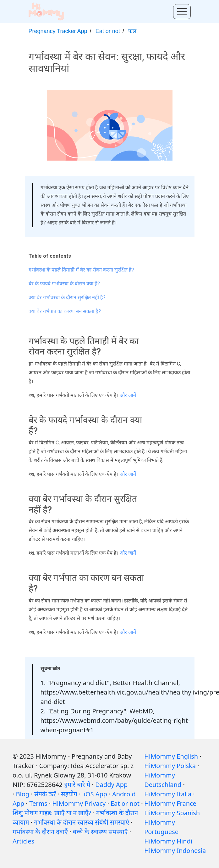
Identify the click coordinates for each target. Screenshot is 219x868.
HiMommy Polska (170, 766)
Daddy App (111, 785)
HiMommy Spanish (172, 813)
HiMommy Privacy (79, 803)
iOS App (96, 794)
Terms (38, 803)
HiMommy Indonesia (175, 851)
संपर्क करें (45, 794)
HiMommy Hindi (168, 841)
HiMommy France (170, 803)
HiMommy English (171, 756)
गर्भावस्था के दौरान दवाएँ (40, 832)
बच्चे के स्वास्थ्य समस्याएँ (100, 832)
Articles (23, 841)
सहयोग (69, 794)
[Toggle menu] (182, 12)
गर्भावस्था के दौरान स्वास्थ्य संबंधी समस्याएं (82, 822)
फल (132, 31)
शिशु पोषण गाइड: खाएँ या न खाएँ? (52, 813)
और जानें (128, 395)
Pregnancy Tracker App (58, 31)
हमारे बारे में (77, 785)
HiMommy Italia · (169, 794)
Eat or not (108, 31)
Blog (23, 794)
